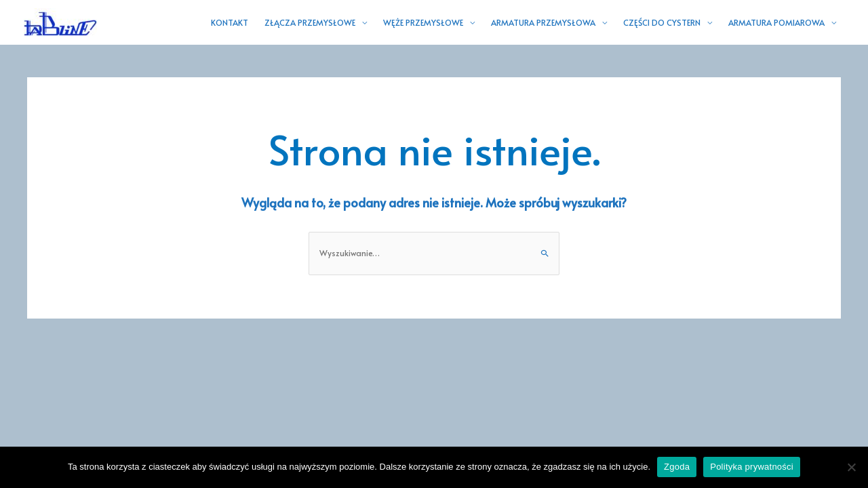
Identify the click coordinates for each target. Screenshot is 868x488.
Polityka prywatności (752, 467)
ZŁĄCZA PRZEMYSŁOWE (310, 22)
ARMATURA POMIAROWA (776, 22)
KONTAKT (230, 22)
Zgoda (677, 467)
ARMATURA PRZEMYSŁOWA (543, 22)
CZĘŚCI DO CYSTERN (662, 22)
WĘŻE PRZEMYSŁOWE (423, 22)
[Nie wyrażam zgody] (851, 467)
